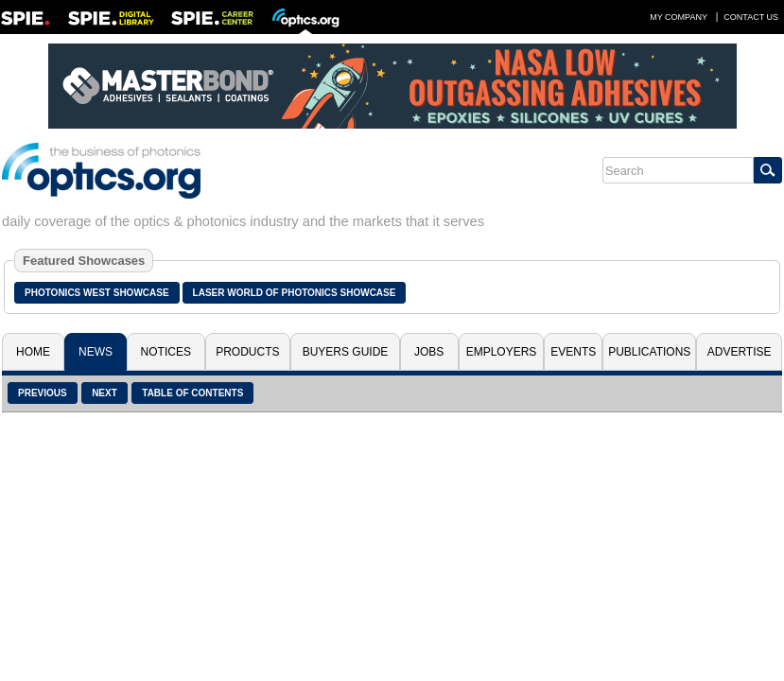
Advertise (740, 352)
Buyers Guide (346, 352)
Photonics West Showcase (97, 293)
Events (573, 352)
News (96, 352)
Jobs (429, 352)
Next (105, 393)
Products (247, 352)
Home (33, 352)
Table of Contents (192, 393)
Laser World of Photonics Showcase (295, 293)
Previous (43, 393)
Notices (166, 352)
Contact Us (751, 17)
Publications (649, 352)
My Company (679, 17)
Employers (502, 352)
